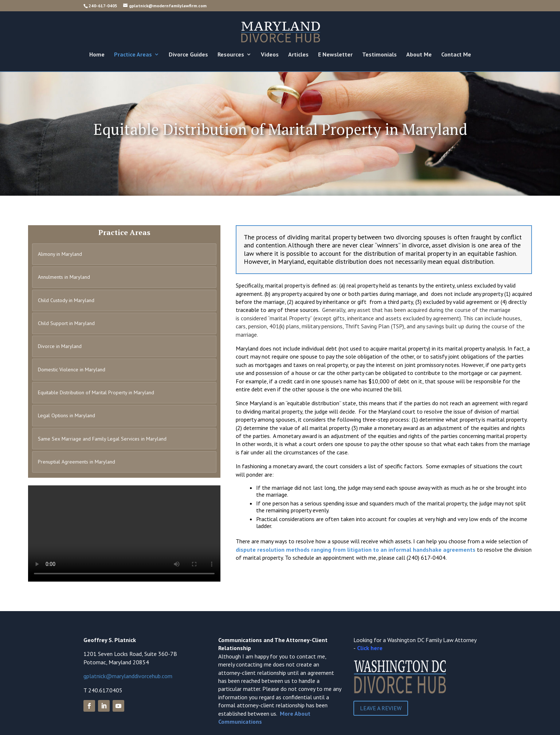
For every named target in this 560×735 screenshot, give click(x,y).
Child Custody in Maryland (66, 300)
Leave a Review (381, 708)
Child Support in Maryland (66, 323)
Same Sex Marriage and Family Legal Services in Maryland (102, 439)
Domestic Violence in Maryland (72, 370)
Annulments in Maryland (64, 277)
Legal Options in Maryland (66, 415)
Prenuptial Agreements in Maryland (77, 462)
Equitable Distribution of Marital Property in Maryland (96, 392)
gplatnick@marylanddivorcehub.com (128, 676)
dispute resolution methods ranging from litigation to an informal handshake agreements (356, 550)
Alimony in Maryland (60, 254)
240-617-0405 (103, 6)
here (377, 648)
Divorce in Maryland (60, 346)
